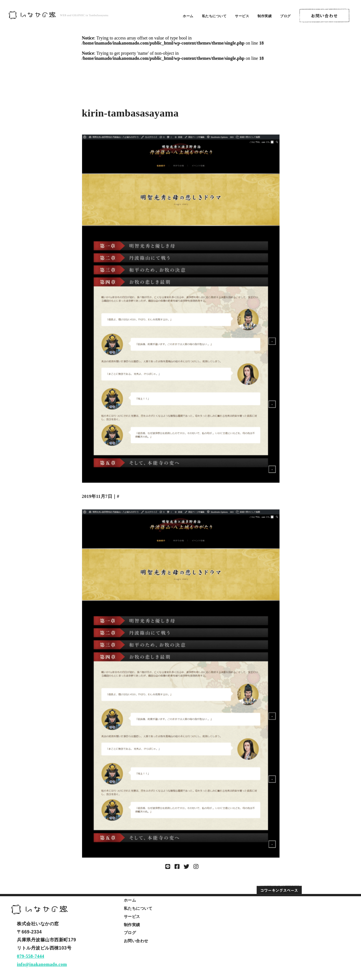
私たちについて (214, 16)
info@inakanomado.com (42, 964)
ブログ (285, 16)
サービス (242, 16)
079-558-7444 (31, 956)
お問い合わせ (136, 941)
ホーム (188, 16)
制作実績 (265, 16)
